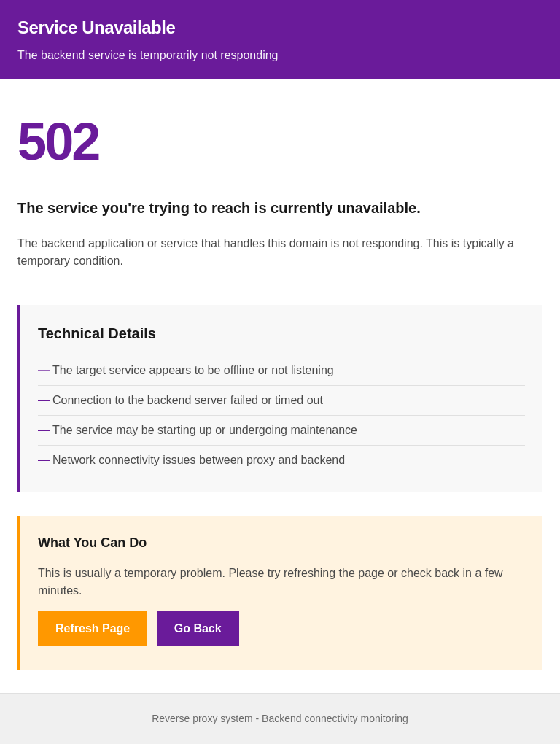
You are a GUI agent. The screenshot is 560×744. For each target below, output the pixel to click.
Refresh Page (93, 628)
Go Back (198, 628)
